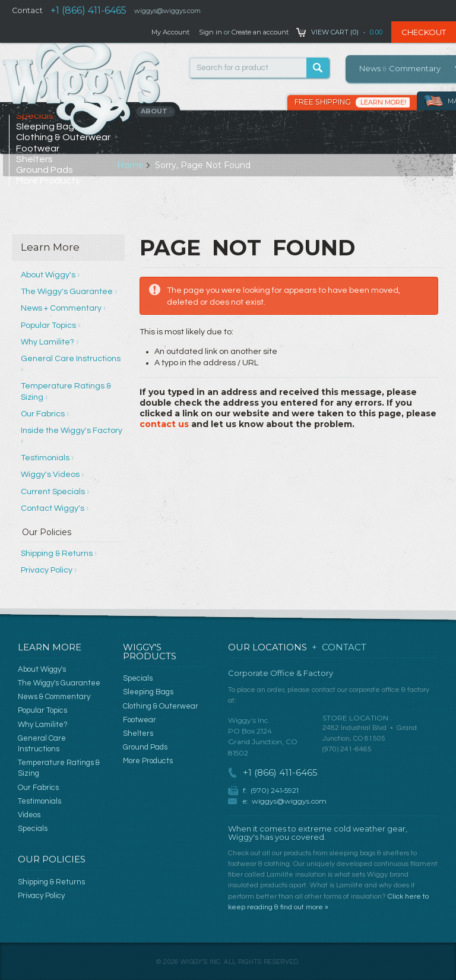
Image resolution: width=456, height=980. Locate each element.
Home (130, 165)
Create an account (260, 32)
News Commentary (400, 68)
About (156, 111)
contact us (164, 424)
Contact (27, 10)
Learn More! (383, 102)
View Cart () (335, 32)
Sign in (210, 32)
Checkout (424, 32)
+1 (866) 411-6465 (88, 10)
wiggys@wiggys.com (289, 801)
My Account (170, 32)
